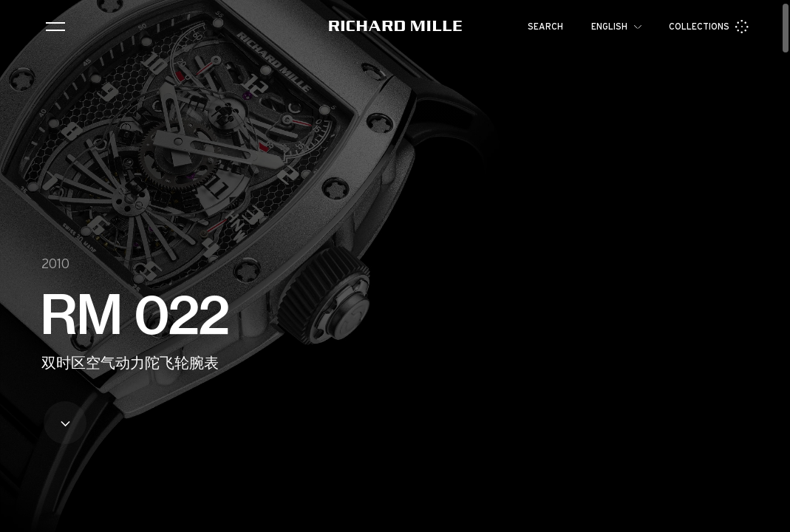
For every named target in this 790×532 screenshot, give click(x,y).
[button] (768, 516)
